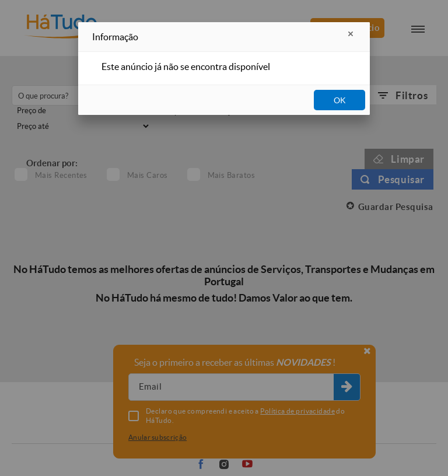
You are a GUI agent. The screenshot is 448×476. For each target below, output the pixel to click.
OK (340, 100)
